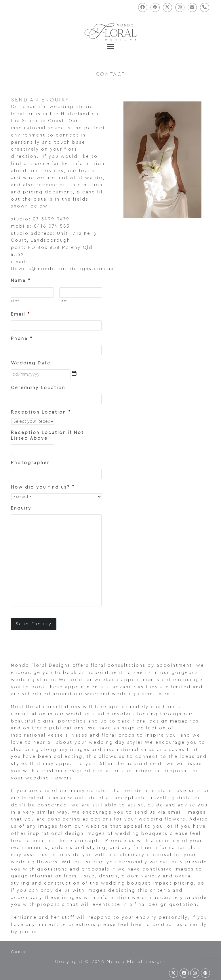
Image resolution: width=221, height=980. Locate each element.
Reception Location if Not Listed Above (47, 436)
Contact (21, 951)
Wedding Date (31, 363)
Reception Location (41, 412)
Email (20, 314)
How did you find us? (43, 487)
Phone (22, 339)
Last (63, 301)
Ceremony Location (38, 388)
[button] (110, 47)
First (15, 301)
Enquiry (21, 508)
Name (21, 281)
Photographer (30, 463)
